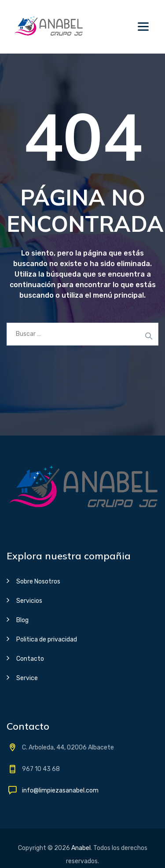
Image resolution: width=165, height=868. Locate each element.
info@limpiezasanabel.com (60, 791)
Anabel (81, 848)
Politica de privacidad (47, 639)
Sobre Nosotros (38, 582)
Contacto (30, 659)
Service (27, 678)
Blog (22, 620)
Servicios (29, 601)
